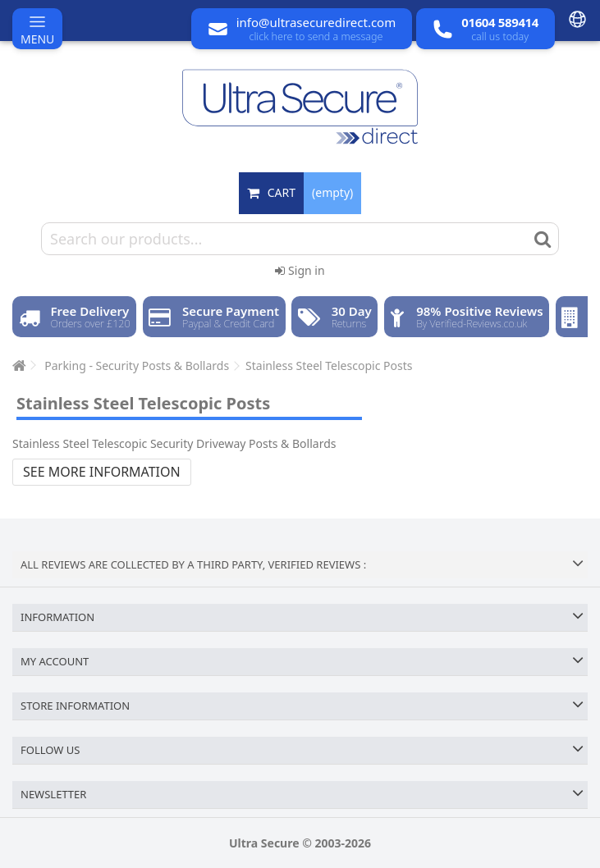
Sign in (300, 270)
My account (55, 661)
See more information (102, 472)
